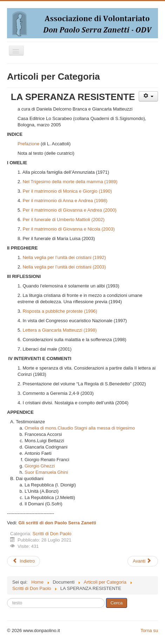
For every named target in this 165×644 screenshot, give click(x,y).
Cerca (117, 603)
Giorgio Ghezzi (40, 466)
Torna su (149, 630)
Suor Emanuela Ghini (46, 472)
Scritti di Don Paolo (52, 534)
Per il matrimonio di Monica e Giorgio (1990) (67, 191)
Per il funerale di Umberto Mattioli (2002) (63, 220)
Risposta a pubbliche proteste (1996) (60, 311)
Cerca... (7, 598)
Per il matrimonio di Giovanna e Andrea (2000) (69, 210)
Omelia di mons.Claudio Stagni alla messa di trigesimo (80, 428)
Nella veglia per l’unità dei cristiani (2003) (64, 267)
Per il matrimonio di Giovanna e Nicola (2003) (68, 229)
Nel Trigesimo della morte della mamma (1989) (70, 182)
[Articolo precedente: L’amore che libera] (24, 561)
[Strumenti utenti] (148, 96)
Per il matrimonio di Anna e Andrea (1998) (65, 201)
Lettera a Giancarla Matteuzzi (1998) (60, 330)
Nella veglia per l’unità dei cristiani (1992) (64, 257)
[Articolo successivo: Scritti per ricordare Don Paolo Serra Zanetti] (143, 561)
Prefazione (28, 144)
